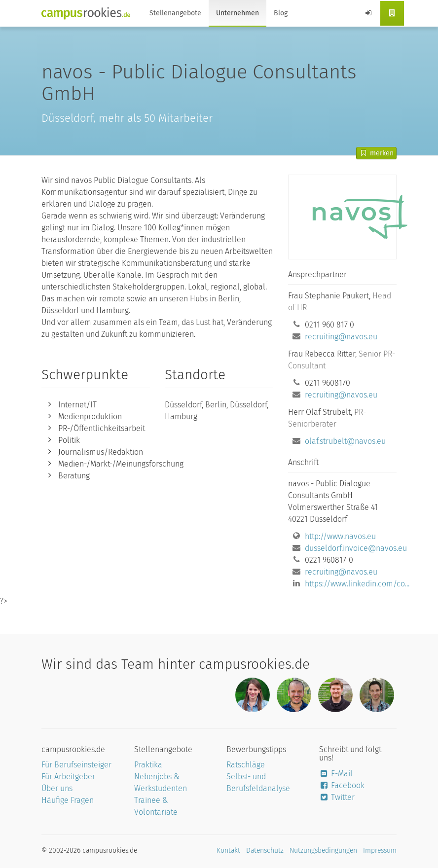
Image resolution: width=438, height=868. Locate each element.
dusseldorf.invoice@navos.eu (356, 548)
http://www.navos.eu (340, 536)
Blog (281, 13)
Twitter (337, 797)
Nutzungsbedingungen (323, 850)
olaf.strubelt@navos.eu (345, 441)
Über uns (57, 788)
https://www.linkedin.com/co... (357, 584)
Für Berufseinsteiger (76, 765)
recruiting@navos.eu (341, 337)
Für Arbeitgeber (68, 777)
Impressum (380, 850)
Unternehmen (237, 13)
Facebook (342, 785)
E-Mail (336, 774)
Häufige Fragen (68, 800)
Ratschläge (246, 765)
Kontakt (228, 850)
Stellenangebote (175, 13)
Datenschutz (265, 850)
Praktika (148, 765)
